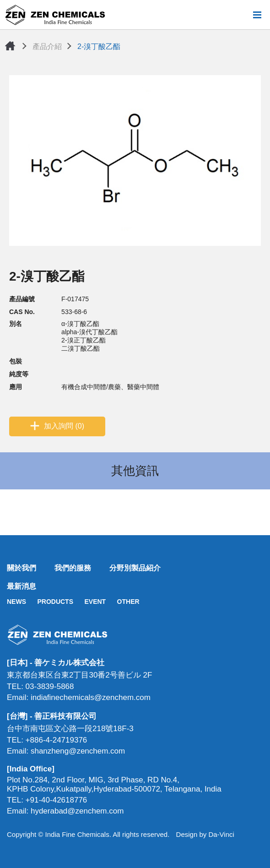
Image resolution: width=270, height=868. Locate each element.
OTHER (128, 602)
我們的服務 (73, 568)
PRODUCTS (55, 602)
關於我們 (22, 568)
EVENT (95, 602)
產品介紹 (47, 46)
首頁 (10, 46)
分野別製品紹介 (135, 568)
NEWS (16, 602)
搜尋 (242, 15)
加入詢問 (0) (64, 426)
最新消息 (22, 586)
